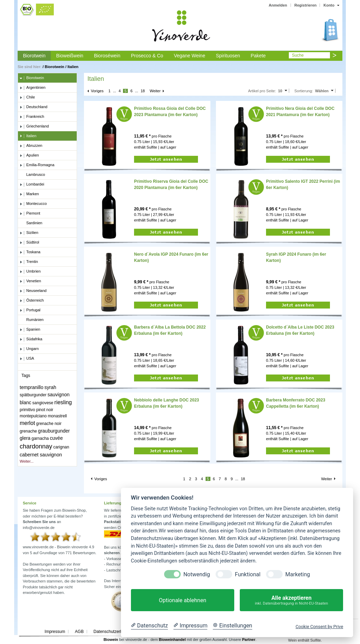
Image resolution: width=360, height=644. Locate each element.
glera (25, 438)
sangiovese (43, 403)
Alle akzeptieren (291, 600)
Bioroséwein (107, 56)
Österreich (32, 301)
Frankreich (32, 117)
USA (27, 359)
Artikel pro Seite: (262, 91)
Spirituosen (228, 56)
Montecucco (33, 204)
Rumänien (32, 320)
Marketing (298, 574)
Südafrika (31, 339)
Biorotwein (34, 56)
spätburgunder (33, 395)
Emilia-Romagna (37, 165)
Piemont (30, 214)
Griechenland (34, 126)
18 (143, 91)
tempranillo (31, 387)
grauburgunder (54, 431)
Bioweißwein (70, 56)
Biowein (111, 640)
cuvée (56, 438)
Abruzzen (31, 146)
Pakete (258, 56)
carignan (61, 447)
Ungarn (29, 349)
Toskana (30, 252)
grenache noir (49, 424)
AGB (79, 632)
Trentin (29, 262)
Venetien (30, 281)
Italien (73, 67)
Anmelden (278, 5)
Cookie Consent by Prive (319, 627)
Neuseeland (33, 291)
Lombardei (32, 184)
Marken (29, 194)
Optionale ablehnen (183, 600)
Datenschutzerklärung (113, 632)
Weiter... (27, 461)
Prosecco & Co (147, 56)
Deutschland (34, 107)
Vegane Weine (190, 56)
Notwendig (197, 574)
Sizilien (29, 233)
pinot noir (45, 410)
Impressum (55, 632)
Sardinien (31, 223)
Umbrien (30, 272)
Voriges (97, 91)
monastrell (57, 416)
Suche (298, 55)
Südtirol (29, 243)
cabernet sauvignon (41, 455)
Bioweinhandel (172, 640)
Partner (249, 640)
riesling (63, 402)
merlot (27, 423)
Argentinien (33, 88)
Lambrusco (32, 175)
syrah (50, 387)
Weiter (155, 91)
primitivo (27, 410)
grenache (28, 431)
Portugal (30, 310)
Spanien (30, 330)
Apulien (29, 155)
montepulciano (33, 416)
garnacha (40, 438)
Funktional (248, 574)
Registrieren (305, 5)
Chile (27, 97)
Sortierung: (304, 91)
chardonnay (36, 446)
